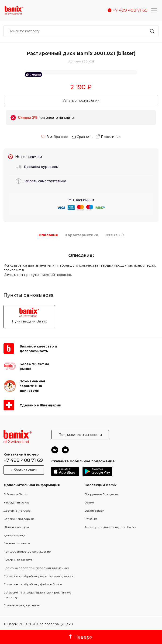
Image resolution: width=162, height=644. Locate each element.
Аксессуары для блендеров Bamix (110, 527)
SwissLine (91, 519)
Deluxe (89, 502)
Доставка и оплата (17, 511)
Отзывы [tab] (113, 235)
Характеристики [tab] (82, 235)
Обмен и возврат (16, 527)
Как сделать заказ (16, 502)
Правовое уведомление (22, 605)
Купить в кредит (15, 535)
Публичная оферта (18, 560)
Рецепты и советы (17, 543)
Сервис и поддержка (19, 519)
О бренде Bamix (16, 494)
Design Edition (94, 511)
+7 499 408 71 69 (23, 460)
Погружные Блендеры (101, 494)
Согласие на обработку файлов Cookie (33, 584)
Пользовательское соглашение (27, 552)
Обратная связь (24, 470)
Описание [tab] (48, 235)
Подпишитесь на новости (80, 435)
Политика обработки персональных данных (36, 568)
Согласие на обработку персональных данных (38, 576)
